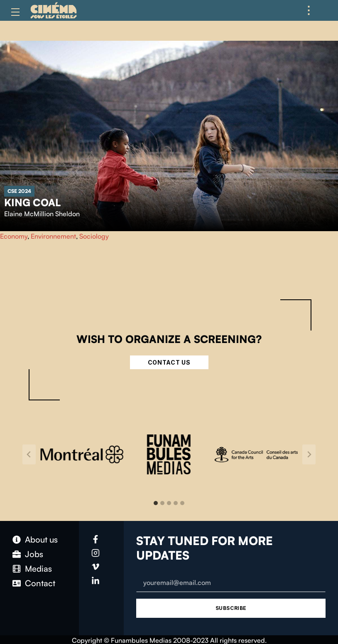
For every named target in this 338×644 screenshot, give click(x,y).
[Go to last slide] (29, 454)
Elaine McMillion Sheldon (42, 214)
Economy (14, 236)
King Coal (32, 202)
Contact (40, 583)
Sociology (94, 236)
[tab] (156, 503)
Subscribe (231, 608)
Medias (38, 569)
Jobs (34, 554)
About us (41, 539)
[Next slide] (309, 454)
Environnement (53, 236)
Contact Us (169, 362)
